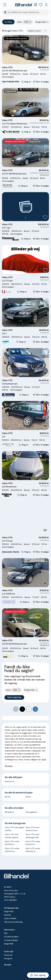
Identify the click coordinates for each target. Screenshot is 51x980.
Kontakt (8, 965)
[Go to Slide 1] (23, 61)
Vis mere (9, 766)
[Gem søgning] (38, 975)
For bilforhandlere (11, 937)
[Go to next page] (35, 709)
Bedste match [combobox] (34, 31)
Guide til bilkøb (10, 918)
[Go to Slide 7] (30, 531)
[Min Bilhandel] (46, 5)
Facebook (8, 955)
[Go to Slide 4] (27, 61)
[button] (26, 50)
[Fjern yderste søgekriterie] (30, 22)
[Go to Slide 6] (28, 531)
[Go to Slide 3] (26, 61)
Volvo (7, 733)
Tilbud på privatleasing (13, 922)
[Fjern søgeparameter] (48, 22)
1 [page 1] (22, 709)
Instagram (8, 958)
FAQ (6, 933)
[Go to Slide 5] (28, 61)
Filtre (8, 22)
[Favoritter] (41, 5)
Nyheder (8, 915)
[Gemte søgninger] (35, 5)
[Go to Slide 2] (24, 61)
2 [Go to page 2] (29, 709)
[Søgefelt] (27, 12)
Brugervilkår (9, 944)
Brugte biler (9, 911)
